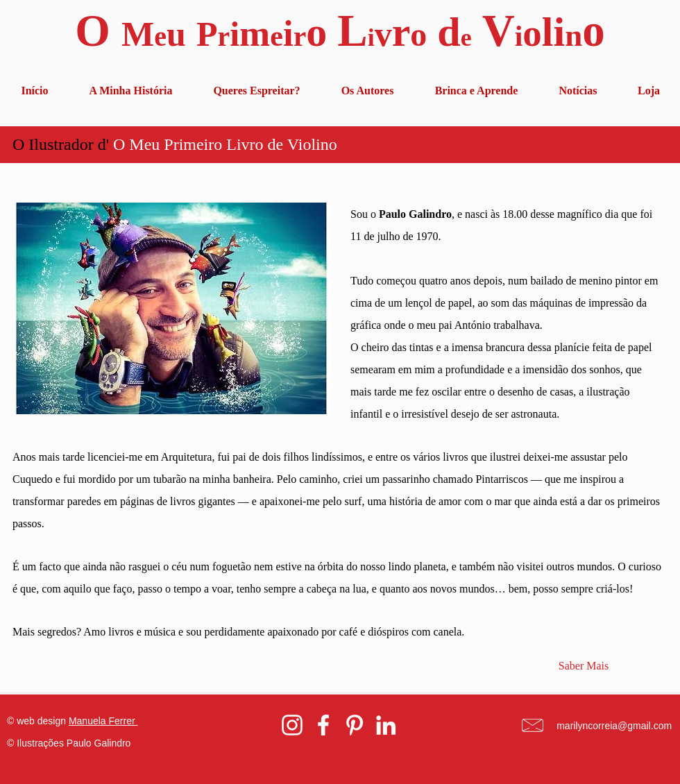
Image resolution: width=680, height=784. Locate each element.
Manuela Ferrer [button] (103, 721)
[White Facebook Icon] (323, 725)
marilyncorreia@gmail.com (614, 726)
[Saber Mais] (584, 666)
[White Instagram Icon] (292, 725)
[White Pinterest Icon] (355, 725)
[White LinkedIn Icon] (386, 725)
